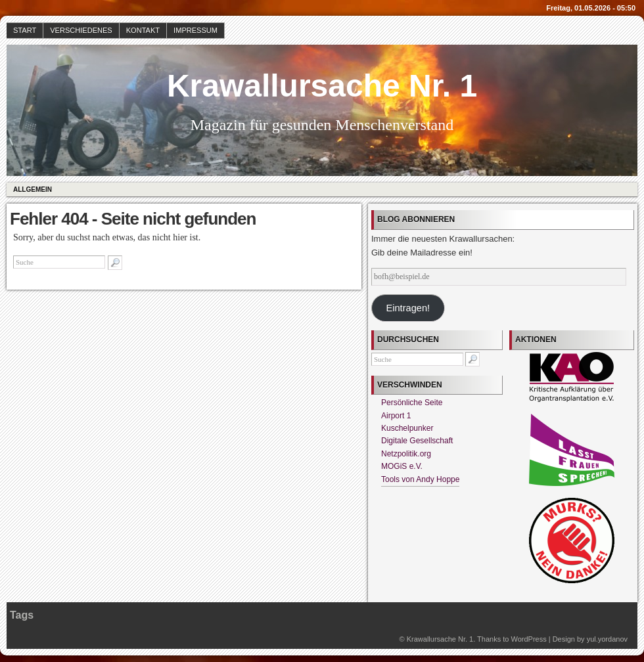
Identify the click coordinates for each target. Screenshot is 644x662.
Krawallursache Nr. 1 (322, 86)
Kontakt (143, 30)
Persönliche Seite (412, 403)
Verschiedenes (81, 30)
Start (25, 30)
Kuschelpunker (407, 428)
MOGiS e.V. (402, 466)
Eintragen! (408, 308)
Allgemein (33, 189)
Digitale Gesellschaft (417, 441)
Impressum (195, 30)
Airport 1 (396, 416)
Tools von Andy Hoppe (420, 479)
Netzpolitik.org (406, 454)
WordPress (528, 639)
